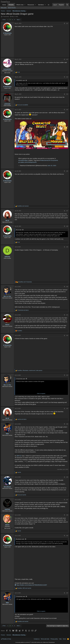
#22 (67, 59)
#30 (67, 287)
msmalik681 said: (20, 80)
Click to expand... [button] (41, 394)
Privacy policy (54, 639)
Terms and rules (45, 639)
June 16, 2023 (52, 165)
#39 (67, 536)
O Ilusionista (6, 17)
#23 (67, 77)
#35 (67, 424)
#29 (67, 247)
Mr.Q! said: (19, 230)
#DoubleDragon (23, 160)
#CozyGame (54, 160)
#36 (67, 477)
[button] (25, 5)
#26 (67, 171)
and (23, 105)
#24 (67, 94)
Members (41, 5)
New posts (4, 8)
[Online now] (7, 523)
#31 (67, 315)
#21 (67, 23)
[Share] (64, 23)
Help (60, 639)
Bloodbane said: (20, 539)
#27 (67, 211)
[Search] (67, 5)
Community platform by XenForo (29, 642)
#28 (67, 226)
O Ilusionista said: (21, 379)
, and (24, 588)
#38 (67, 515)
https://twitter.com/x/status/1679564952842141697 (31, 585)
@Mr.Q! (19, 456)
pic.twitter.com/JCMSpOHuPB (27, 162)
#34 (67, 409)
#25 (67, 110)
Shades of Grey (6, 639)
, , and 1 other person (30, 370)
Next (18, 20)
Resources (31, 5)
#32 (67, 335)
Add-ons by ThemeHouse (49, 642)
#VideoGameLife (45, 160)
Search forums (12, 8)
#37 (67, 500)
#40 (67, 593)
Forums (11, 5)
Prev (4, 20)
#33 (67, 375)
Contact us (37, 639)
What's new (20, 5)
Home (4, 5)
